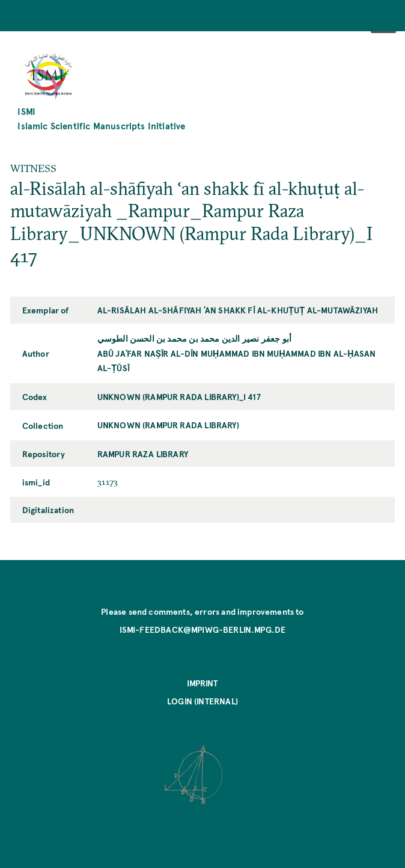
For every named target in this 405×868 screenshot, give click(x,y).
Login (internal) (202, 701)
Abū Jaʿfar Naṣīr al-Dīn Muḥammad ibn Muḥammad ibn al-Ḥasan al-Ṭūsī (237, 360)
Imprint (202, 683)
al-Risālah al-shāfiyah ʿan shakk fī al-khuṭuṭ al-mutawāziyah (238, 310)
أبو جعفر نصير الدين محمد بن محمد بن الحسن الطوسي (194, 338)
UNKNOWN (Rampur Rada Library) (168, 425)
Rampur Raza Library (143, 454)
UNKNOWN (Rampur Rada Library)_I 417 (179, 396)
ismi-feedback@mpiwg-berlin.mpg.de (203, 629)
